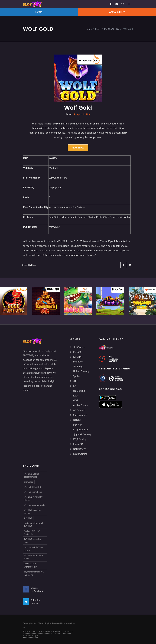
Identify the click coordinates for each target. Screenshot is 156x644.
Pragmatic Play (112, 29)
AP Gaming (79, 410)
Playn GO (78, 444)
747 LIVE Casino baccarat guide (31, 475)
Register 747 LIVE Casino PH (32, 533)
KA (75, 386)
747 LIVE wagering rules (32, 541)
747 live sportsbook (33, 492)
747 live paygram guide (34, 505)
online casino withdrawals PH (31, 565)
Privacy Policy (45, 631)
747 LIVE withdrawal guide (33, 557)
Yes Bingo (78, 366)
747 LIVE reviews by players (33, 498)
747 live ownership (32, 487)
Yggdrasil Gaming (82, 434)
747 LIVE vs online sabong (32, 512)
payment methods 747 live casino (34, 573)
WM (75, 400)
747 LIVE (28, 518)
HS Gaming (79, 391)
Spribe (76, 376)
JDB (75, 381)
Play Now (78, 148)
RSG (75, 396)
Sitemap (67, 631)
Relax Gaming (80, 454)
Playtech (78, 425)
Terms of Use (29, 631)
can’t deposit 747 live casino (34, 549)
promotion (29, 482)
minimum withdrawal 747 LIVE (33, 525)
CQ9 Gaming (80, 439)
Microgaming (80, 415)
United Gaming (81, 371)
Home (89, 29)
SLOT (98, 29)
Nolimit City (79, 449)
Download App (31, 635)
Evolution (78, 362)
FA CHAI (78, 357)
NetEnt (77, 420)
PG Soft (77, 352)
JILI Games (79, 347)
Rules (58, 631)
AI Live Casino (80, 405)
